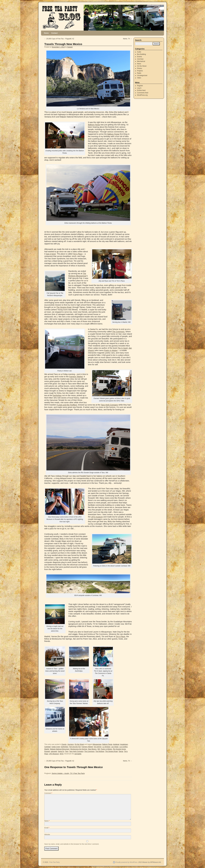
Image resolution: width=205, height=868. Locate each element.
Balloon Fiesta (94, 125)
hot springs (98, 747)
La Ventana (106, 747)
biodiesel (116, 744)
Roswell (47, 751)
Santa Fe (61, 751)
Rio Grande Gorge (119, 749)
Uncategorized (142, 75)
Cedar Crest (56, 747)
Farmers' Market (87, 747)
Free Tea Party (55, 862)
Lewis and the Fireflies (67, 405)
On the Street (79, 744)
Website (47, 835)
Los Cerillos (123, 747)
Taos (67, 751)
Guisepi (70, 47)
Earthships (57, 395)
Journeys (71, 744)
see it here (51, 254)
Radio (139, 73)
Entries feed (141, 90)
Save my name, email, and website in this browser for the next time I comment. (72, 844)
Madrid (47, 749)
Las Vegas (115, 747)
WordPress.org (142, 95)
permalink (78, 754)
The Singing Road (64, 307)
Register (140, 86)
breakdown (124, 744)
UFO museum (97, 517)
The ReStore (100, 751)
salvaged (54, 751)
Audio (139, 52)
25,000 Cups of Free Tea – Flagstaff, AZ (59, 39)
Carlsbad (47, 747)
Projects (140, 71)
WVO (62, 754)
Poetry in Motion (111, 350)
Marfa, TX (127, 39)
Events (64, 744)
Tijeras (121, 751)
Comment (48, 793)
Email (47, 828)
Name (47, 821)
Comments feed (143, 93)
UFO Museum (54, 754)
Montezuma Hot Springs (79, 749)
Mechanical (141, 61)
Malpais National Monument (60, 749)
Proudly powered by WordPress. (127, 862)
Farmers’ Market (76, 377)
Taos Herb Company (109, 405)
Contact (54, 33)
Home (46, 33)
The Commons (118, 332)
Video (139, 78)
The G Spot (122, 348)
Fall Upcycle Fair (75, 747)
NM (99, 749)
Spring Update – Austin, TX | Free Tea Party (68, 773)
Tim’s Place (78, 254)
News (139, 64)
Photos (140, 68)
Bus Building (142, 54)
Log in (139, 88)
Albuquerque (97, 744)
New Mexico (92, 749)
